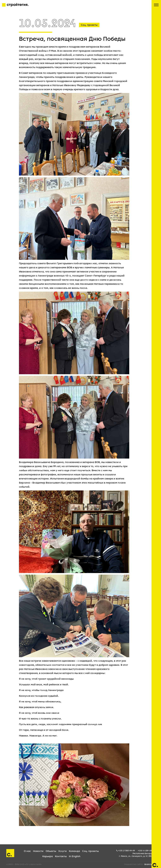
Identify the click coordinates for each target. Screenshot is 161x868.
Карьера (48, 856)
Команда (74, 851)
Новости (38, 851)
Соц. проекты (90, 851)
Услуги (62, 851)
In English (75, 856)
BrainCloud (150, 864)
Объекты (51, 851)
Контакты (61, 856)
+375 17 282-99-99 (127, 851)
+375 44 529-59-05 (146, 851)
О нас (27, 851)
